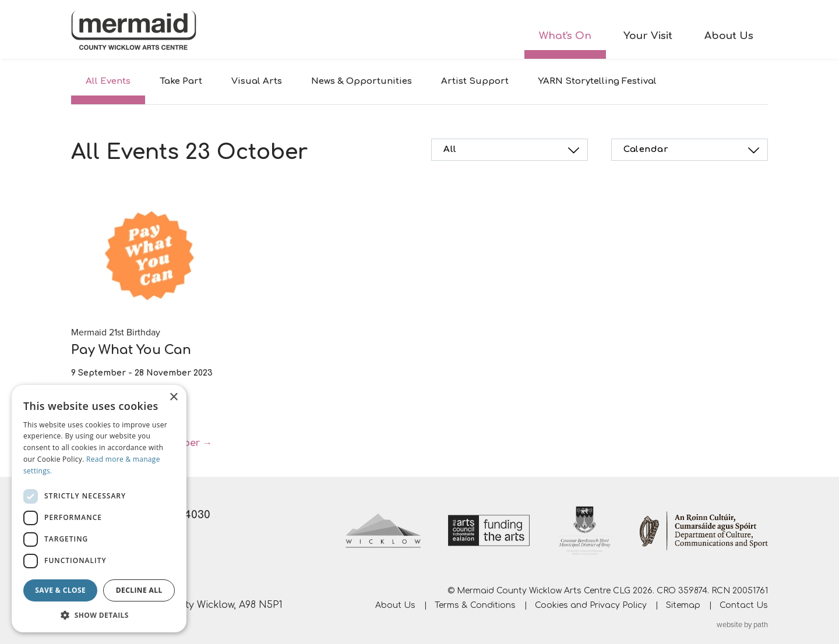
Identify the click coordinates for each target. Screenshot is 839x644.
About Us (729, 36)
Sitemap (683, 605)
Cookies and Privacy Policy (591, 605)
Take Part (181, 81)
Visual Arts (257, 81)
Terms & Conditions (475, 605)
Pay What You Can (131, 350)
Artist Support (475, 81)
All (513, 150)
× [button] (173, 397)
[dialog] (99, 509)
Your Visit (648, 36)
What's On (565, 36)
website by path (742, 625)
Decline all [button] (139, 590)
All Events (108, 81)
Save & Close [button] (60, 590)
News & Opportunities (362, 81)
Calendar (693, 150)
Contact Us (744, 605)
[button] (99, 615)
